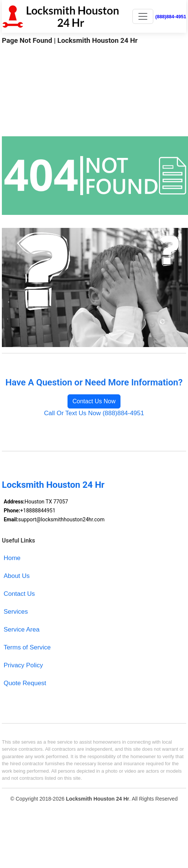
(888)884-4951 (171, 17)
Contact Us (19, 594)
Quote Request (25, 683)
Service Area (22, 629)
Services (16, 612)
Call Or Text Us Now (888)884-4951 (94, 413)
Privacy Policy (23, 665)
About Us (17, 576)
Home (12, 558)
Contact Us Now (94, 401)
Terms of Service (27, 647)
